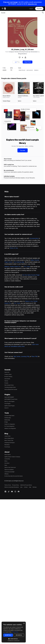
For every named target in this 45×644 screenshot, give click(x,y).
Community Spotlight (9, 472)
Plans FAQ (34, 356)
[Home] (5, 9)
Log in (31, 9)
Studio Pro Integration (10, 424)
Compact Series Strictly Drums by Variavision (23, 52)
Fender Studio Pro (15, 267)
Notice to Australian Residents (12, 487)
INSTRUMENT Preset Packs (11, 399)
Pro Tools (27, 267)
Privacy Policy (15, 485)
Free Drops (7, 447)
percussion (30, 70)
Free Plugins (7, 404)
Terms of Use (14, 248)
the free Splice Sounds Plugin (31, 275)
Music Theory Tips (9, 440)
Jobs (21, 487)
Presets (6, 383)
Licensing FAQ (25, 356)
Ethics (6, 461)
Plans (6, 465)
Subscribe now (32, 4)
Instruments (7, 379)
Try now (39, 9)
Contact (26, 487)
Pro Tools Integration (9, 426)
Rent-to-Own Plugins (9, 401)
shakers (36, 70)
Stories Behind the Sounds (11, 389)
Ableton (7, 267)
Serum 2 (6, 408)
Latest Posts (7, 436)
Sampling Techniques (10, 443)
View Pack (28, 62)
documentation (34, 238)
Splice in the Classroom (10, 467)
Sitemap (35, 487)
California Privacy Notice (26, 485)
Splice (20, 101)
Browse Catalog (8, 377)
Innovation (7, 463)
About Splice (8, 455)
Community (7, 459)
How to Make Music (9, 438)
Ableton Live (29, 301)
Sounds (3, 13)
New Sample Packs (9, 385)
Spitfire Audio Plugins (10, 406)
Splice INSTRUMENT (9, 397)
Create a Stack (8, 374)
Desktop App (8, 418)
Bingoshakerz (23, 54)
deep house (22, 70)
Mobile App (7, 420)
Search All (7, 372)
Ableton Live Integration (10, 428)
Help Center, (17, 356)
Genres (6, 381)
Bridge (6, 422)
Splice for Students (9, 470)
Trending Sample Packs (10, 387)
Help (30, 487)
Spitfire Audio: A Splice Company (12, 457)
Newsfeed (7, 445)
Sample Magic (7, 101)
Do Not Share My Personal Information (14, 476)
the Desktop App (19, 262)
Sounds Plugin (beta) (9, 416)
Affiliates (7, 474)
